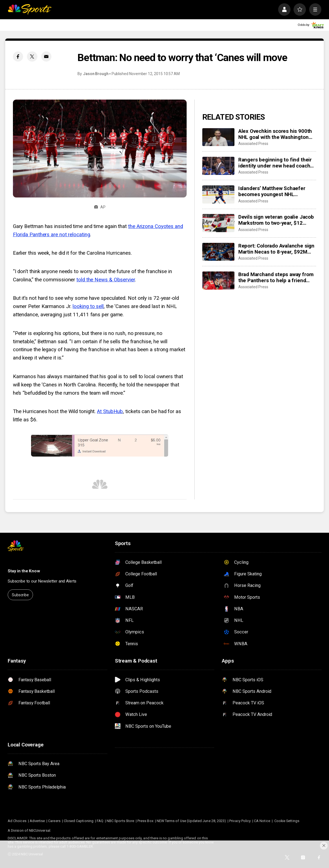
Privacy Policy (240, 821)
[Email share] (46, 57)
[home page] (30, 9)
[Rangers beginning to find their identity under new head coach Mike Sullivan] (218, 166)
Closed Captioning (79, 821)
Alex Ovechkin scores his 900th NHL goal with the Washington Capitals (275, 134)
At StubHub (110, 411)
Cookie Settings (287, 821)
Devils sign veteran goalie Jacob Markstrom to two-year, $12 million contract (276, 220)
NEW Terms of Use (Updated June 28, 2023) (191, 821)
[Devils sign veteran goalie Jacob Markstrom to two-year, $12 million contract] (218, 223)
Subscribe (20, 595)
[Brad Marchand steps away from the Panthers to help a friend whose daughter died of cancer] (218, 281)
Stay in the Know (24, 571)
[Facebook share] (18, 57)
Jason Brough (96, 74)
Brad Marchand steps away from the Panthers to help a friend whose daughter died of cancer (276, 278)
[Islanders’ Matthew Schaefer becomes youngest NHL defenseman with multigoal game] (218, 194)
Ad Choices (17, 821)
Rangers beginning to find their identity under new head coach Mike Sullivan (275, 163)
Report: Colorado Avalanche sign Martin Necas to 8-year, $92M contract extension (276, 249)
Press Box (145, 821)
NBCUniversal (40, 830)
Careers (54, 821)
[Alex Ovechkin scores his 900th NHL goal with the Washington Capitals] (218, 137)
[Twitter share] (32, 57)
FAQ (100, 821)
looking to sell (88, 306)
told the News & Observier (106, 280)
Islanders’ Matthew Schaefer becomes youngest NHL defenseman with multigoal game (272, 191)
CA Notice (262, 821)
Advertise (37, 821)
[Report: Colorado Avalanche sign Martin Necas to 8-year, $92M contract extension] (218, 252)
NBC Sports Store (120, 821)
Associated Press (253, 144)
